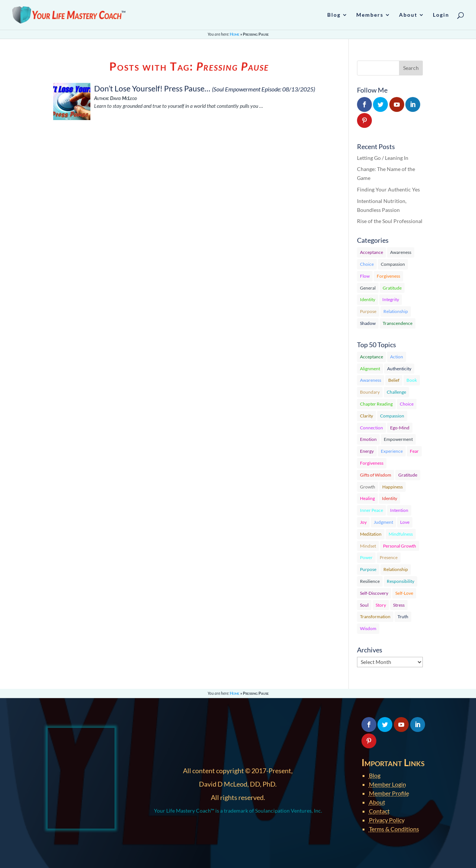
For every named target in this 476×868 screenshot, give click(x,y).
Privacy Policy (387, 820)
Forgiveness (388, 276)
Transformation (375, 617)
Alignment (370, 369)
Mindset (368, 546)
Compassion (393, 264)
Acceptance (372, 252)
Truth (403, 617)
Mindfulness (401, 534)
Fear (414, 451)
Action (397, 357)
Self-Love (404, 593)
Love (405, 522)
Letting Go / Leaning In (383, 158)
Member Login (387, 784)
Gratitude (392, 288)
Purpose (368, 311)
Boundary (370, 392)
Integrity (391, 299)
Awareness (401, 252)
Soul (364, 605)
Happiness (393, 487)
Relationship (396, 311)
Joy (363, 522)
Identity (368, 299)
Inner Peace (372, 510)
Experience (392, 451)
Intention (399, 510)
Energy (367, 451)
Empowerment (398, 439)
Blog (375, 775)
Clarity (366, 416)
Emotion (368, 439)
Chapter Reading (376, 404)
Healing (367, 498)
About (377, 802)
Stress (399, 605)
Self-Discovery (374, 593)
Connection (372, 428)
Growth (368, 487)
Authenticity (399, 369)
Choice (367, 264)
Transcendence (398, 323)
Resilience (370, 581)
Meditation (371, 534)
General (368, 288)
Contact (379, 811)
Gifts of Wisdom (376, 475)
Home (235, 34)
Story (381, 605)
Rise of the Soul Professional (390, 221)
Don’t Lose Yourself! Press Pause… (152, 88)
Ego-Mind (400, 428)
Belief (394, 380)
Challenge (396, 392)
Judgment (383, 522)
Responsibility (401, 581)
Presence (389, 557)
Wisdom (368, 628)
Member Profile (389, 793)
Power (366, 557)
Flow (365, 276)
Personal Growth (400, 546)
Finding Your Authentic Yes (388, 189)
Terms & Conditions (394, 829)
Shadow (368, 323)
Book (412, 380)
